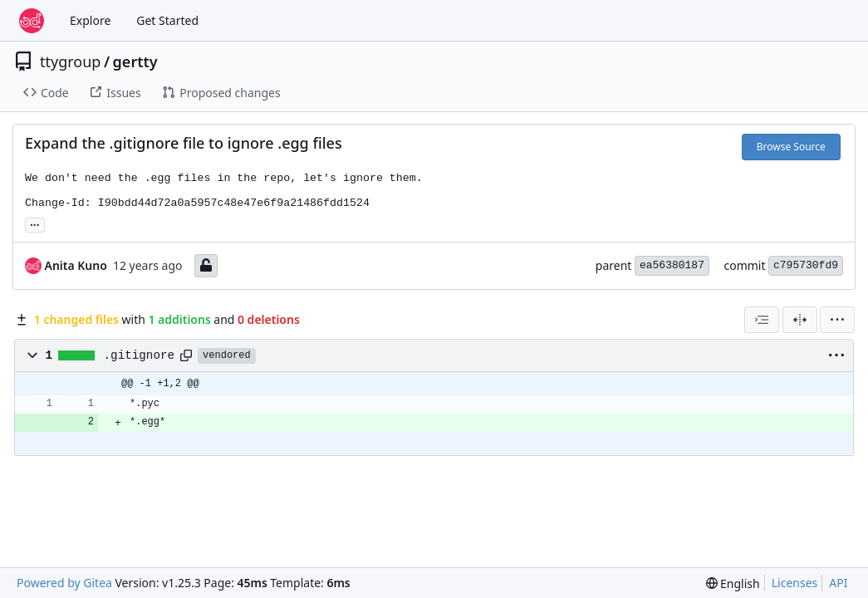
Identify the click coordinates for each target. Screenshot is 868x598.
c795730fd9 (806, 265)
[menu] (837, 320)
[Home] (32, 21)
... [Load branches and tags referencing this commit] (35, 223)
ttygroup (70, 61)
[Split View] (800, 320)
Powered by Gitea (64, 583)
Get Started (167, 20)
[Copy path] (186, 355)
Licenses (795, 583)
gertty (135, 61)
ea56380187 (672, 265)
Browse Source (791, 147)
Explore (90, 20)
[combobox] (762, 320)
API (838, 583)
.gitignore (140, 355)
